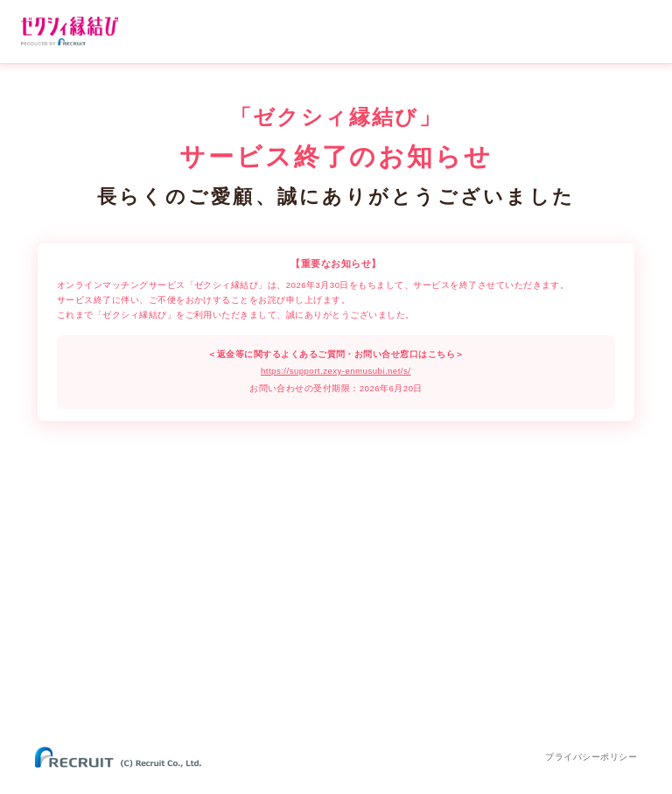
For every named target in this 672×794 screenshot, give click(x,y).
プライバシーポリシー (591, 757)
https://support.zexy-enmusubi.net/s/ (336, 371)
